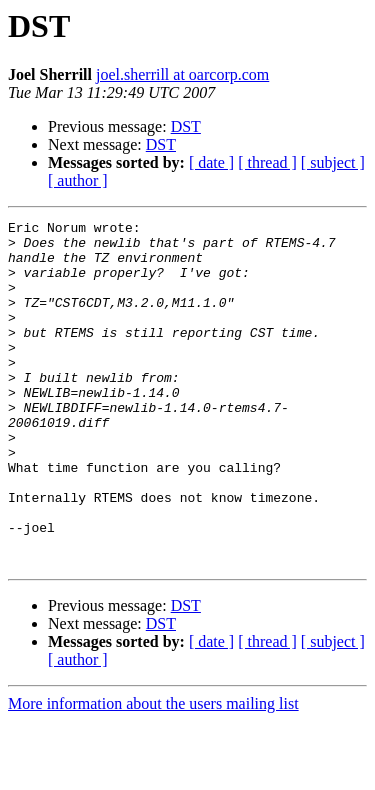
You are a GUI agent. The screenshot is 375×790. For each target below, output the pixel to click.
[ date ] (211, 162)
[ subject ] (333, 162)
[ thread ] (267, 162)
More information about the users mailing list (153, 772)
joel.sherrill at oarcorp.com (182, 74)
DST (186, 126)
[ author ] (78, 180)
